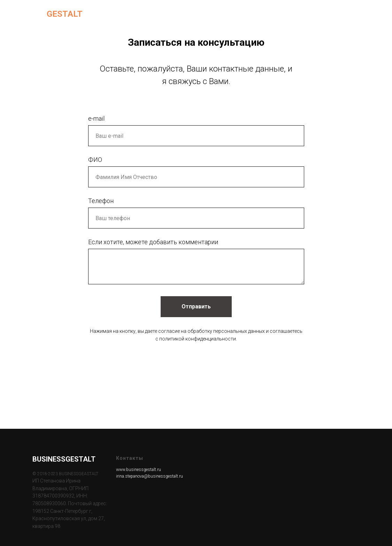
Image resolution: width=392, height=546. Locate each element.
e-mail (96, 118)
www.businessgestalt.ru (139, 470)
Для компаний (249, 11)
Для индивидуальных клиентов (176, 11)
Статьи (322, 11)
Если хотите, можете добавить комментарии (153, 242)
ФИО (95, 160)
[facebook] (363, 14)
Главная (112, 11)
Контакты (222, 17)
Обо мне (290, 11)
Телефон (101, 201)
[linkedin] (378, 14)
